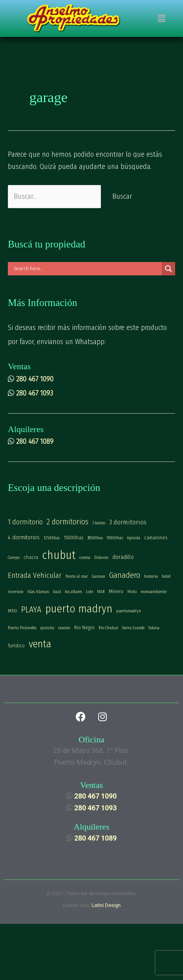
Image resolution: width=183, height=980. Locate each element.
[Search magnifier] (168, 269)
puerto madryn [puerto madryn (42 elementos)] (79, 609)
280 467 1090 (35, 379)
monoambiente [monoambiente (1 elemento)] (154, 592)
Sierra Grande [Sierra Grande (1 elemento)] (133, 628)
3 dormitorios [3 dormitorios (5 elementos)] (128, 522)
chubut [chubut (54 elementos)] (59, 555)
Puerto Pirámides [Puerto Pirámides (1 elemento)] (22, 628)
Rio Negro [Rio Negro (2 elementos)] (84, 627)
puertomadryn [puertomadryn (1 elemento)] (129, 611)
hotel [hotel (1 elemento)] (166, 576)
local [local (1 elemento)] (57, 592)
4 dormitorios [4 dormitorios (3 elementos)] (24, 537)
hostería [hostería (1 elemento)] (151, 576)
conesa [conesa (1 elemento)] (85, 558)
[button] (161, 18)
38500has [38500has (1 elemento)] (95, 538)
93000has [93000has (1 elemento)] (115, 538)
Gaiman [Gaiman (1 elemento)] (99, 576)
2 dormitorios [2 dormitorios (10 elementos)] (68, 522)
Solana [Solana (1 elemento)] (154, 628)
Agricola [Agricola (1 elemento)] (134, 538)
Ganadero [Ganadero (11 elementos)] (125, 575)
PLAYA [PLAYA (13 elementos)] (31, 610)
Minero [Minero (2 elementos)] (116, 591)
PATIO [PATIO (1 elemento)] (13, 611)
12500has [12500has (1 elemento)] (52, 538)
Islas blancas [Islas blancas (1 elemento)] (38, 592)
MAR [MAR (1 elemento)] (101, 592)
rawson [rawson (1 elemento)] (64, 628)
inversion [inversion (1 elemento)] (16, 592)
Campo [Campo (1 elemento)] (14, 558)
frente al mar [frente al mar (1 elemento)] (77, 576)
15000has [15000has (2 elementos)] (73, 538)
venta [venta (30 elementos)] (40, 644)
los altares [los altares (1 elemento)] (73, 592)
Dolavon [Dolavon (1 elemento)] (101, 558)
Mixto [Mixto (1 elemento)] (132, 592)
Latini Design (106, 905)
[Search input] (87, 269)
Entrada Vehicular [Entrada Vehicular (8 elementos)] (35, 575)
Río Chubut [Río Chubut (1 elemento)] (108, 628)
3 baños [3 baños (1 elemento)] (99, 523)
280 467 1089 (35, 441)
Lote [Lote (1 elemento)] (90, 592)
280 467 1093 (35, 393)
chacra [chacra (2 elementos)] (31, 557)
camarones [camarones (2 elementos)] (156, 538)
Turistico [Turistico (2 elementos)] (16, 646)
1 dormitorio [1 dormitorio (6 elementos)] (25, 522)
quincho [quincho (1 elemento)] (47, 628)
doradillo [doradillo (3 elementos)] (123, 557)
